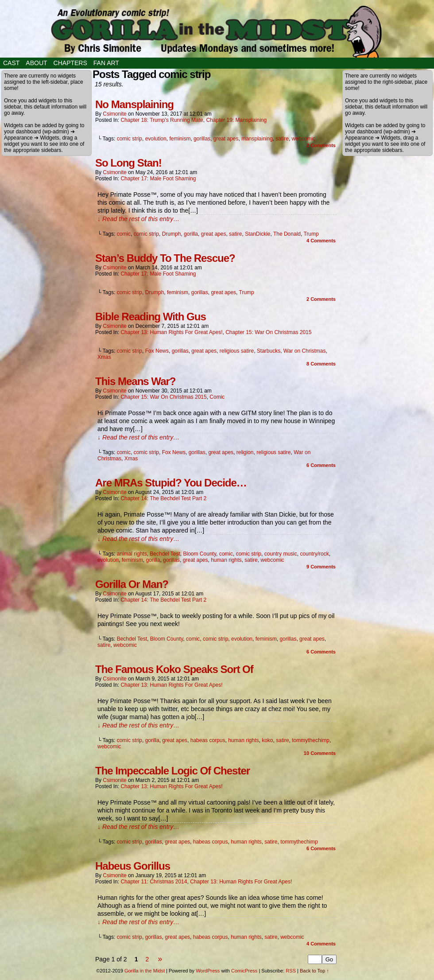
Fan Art (106, 63)
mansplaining (257, 139)
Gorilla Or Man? (132, 584)
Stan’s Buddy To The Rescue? (165, 258)
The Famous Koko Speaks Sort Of (174, 669)
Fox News (157, 351)
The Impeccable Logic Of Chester (172, 771)
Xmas (104, 357)
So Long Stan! (128, 163)
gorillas (202, 139)
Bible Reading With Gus (151, 317)
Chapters (70, 63)
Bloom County (200, 554)
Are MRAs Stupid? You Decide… (171, 483)
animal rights (132, 554)
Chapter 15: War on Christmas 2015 (268, 332)
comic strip (130, 139)
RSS (291, 971)
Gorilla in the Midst (145, 971)
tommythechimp (311, 740)
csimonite (114, 114)
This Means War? (135, 381)
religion (245, 452)
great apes (226, 139)
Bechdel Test (165, 554)
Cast (11, 63)
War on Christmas (305, 351)
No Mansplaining (134, 104)
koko (267, 740)
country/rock (314, 554)
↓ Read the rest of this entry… (138, 219)
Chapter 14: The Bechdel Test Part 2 (163, 498)
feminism (180, 139)
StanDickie (258, 234)
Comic (217, 397)
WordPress (208, 971)
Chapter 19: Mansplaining (236, 120)
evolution (156, 139)
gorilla (191, 234)
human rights (226, 560)
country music (281, 554)
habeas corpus (208, 740)
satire (282, 139)
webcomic (304, 139)
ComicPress (244, 971)
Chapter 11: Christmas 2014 (154, 882)
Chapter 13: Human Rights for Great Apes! (171, 332)
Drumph (172, 234)
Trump (311, 234)
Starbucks (269, 351)
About (36, 63)
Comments (321, 145)
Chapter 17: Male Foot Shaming (158, 179)
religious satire (237, 351)
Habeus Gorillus (133, 866)
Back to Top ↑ (314, 971)
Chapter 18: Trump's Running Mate (162, 120)
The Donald (287, 234)
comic (124, 234)
